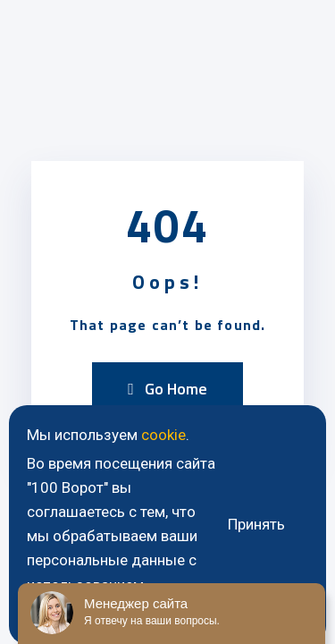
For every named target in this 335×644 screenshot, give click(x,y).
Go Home (167, 389)
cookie (163, 435)
